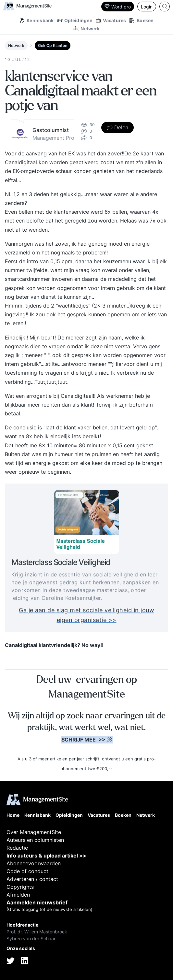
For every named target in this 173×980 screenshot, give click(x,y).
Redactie (17, 848)
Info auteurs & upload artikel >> (46, 856)
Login (147, 7)
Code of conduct (27, 871)
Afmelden (18, 895)
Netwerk (16, 45)
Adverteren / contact (32, 879)
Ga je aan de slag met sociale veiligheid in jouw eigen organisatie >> (86, 617)
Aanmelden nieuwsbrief (37, 902)
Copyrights (20, 887)
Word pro (118, 7)
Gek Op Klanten (53, 45)
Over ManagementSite (34, 832)
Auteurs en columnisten (35, 840)
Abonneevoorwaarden (34, 863)
